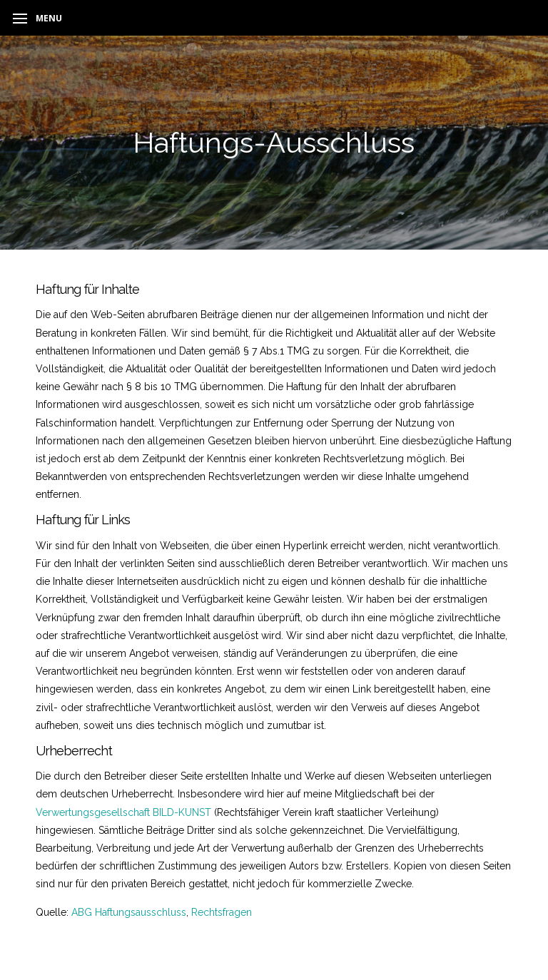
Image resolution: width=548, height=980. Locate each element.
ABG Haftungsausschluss (129, 912)
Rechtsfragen (222, 912)
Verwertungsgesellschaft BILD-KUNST (123, 812)
